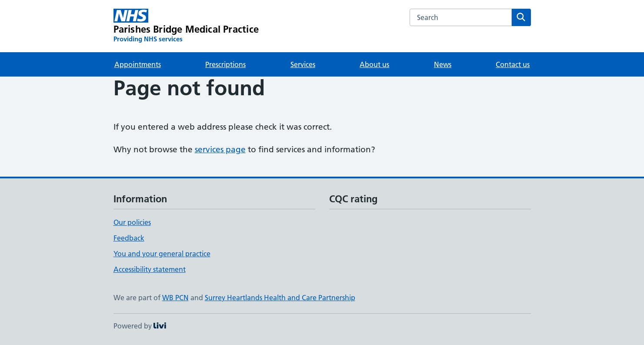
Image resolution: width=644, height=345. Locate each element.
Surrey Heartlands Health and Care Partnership (280, 298)
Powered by (140, 326)
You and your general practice (162, 254)
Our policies (132, 222)
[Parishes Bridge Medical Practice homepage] (186, 26)
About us (374, 64)
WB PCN (175, 298)
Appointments (138, 64)
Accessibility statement (150, 269)
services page (220, 149)
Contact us (513, 64)
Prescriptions (225, 64)
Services (303, 64)
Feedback (129, 238)
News (443, 64)
